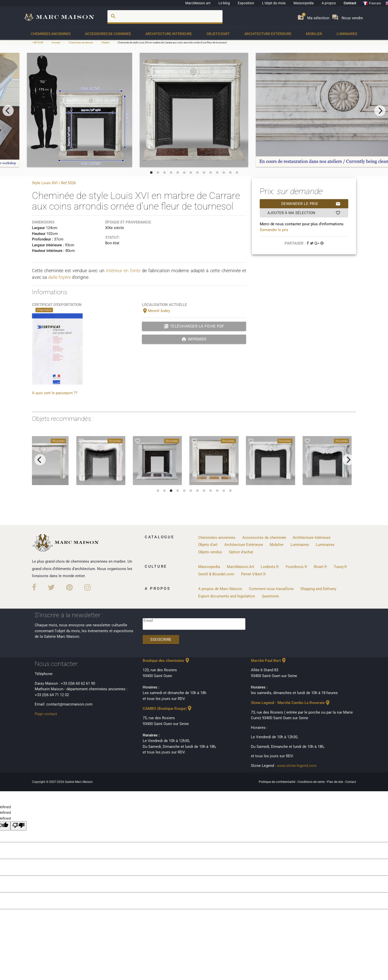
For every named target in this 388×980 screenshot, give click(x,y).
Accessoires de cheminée (108, 34)
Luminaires (347, 34)
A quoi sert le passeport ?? (55, 393)
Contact (350, 3)
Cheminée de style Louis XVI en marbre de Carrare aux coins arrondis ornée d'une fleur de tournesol (172, 42)
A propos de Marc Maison (220, 589)
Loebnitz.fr (270, 567)
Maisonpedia (304, 3)
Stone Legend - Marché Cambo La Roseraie (291, 703)
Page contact (46, 714)
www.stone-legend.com (297, 766)
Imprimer (194, 339)
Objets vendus (210, 552)
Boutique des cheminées (167, 661)
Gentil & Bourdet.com (216, 574)
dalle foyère (60, 277)
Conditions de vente (311, 782)
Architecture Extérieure (268, 34)
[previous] (8, 111)
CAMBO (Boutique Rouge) (168, 709)
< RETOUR (38, 42)
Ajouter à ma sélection (304, 213)
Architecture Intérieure (169, 34)
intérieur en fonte (123, 271)
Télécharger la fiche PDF (194, 326)
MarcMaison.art (198, 3)
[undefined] (19, 826)
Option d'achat (241, 552)
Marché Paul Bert (269, 661)
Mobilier (314, 34)
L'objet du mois (274, 3)
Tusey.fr (340, 567)
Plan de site (335, 782)
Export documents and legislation (227, 596)
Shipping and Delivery (318, 589)
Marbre (106, 42)
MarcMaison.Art (241, 567)
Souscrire (161, 640)
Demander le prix (311, 204)
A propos (329, 3)
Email (148, 621)
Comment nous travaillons (271, 589)
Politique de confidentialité (277, 782)
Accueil (56, 42)
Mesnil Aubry (156, 311)
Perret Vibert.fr (253, 574)
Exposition (246, 3)
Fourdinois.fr (296, 567)
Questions (270, 596)
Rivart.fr (320, 567)
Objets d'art (218, 34)
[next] (380, 111)
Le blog (224, 3)
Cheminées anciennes (51, 34)
